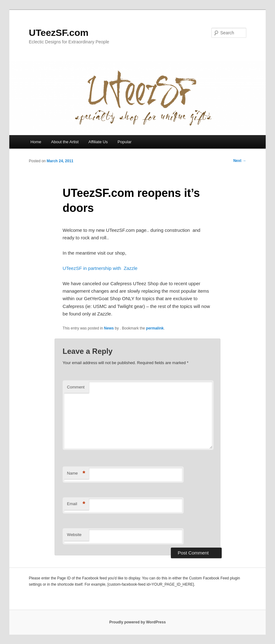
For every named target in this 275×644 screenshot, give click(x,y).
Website (74, 535)
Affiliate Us (98, 142)
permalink (155, 328)
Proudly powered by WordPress (137, 622)
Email (76, 504)
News (109, 328)
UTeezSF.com (58, 33)
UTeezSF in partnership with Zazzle (100, 268)
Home (36, 142)
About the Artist (65, 142)
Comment (76, 387)
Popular (125, 142)
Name (76, 473)
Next (240, 161)
